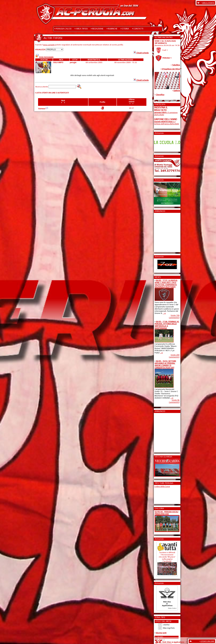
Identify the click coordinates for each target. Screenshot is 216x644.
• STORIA (125, 29)
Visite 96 (176, 400)
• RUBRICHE (112, 29)
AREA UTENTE (208, 3)
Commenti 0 (174, 318)
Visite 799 (175, 315)
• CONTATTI (138, 29)
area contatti (49, 45)
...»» (164, 313)
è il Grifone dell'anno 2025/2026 (167, 123)
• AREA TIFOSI (81, 29)
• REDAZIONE (97, 29)
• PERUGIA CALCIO (63, 29)
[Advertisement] (163, 231)
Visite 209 (175, 355)
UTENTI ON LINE (207, 641)
